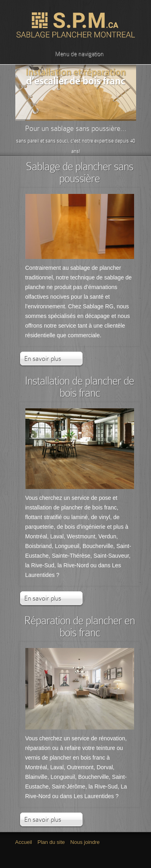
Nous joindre (85, 842)
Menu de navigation (74, 54)
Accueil (24, 842)
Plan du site (51, 842)
